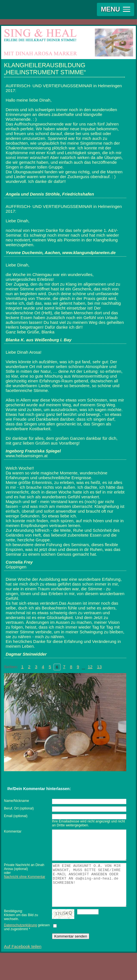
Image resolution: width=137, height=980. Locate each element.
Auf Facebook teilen (23, 961)
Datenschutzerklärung (20, 939)
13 (99, 667)
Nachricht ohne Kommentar (25, 883)
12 (90, 667)
